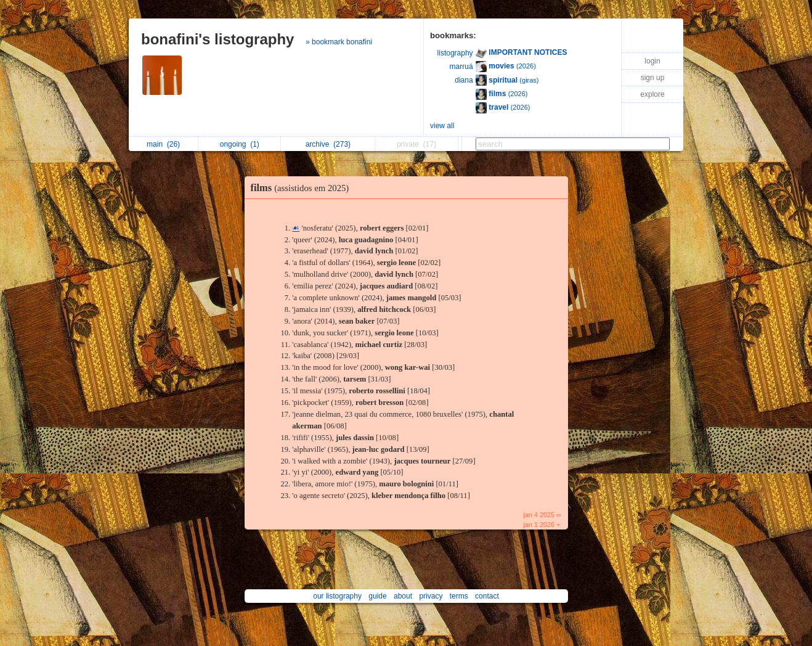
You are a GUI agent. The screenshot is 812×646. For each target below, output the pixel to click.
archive (328, 144)
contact (487, 596)
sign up (653, 78)
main (163, 144)
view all (442, 126)
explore (652, 94)
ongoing (240, 144)
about (403, 596)
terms (459, 596)
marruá (461, 67)
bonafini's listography (217, 39)
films (303, 188)
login (652, 61)
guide (377, 596)
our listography (337, 596)
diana (464, 80)
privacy (431, 596)
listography (455, 53)
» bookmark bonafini (339, 42)
